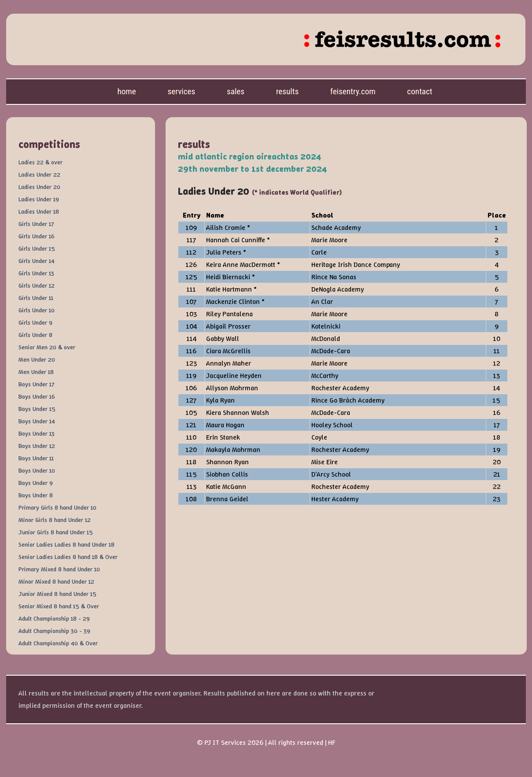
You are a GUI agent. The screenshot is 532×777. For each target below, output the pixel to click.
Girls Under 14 (37, 261)
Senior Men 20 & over (47, 347)
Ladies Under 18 (39, 211)
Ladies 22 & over (41, 162)
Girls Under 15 (37, 248)
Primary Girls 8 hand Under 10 (57, 507)
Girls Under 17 (36, 224)
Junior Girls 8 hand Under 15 (56, 532)
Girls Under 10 (37, 310)
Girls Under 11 (36, 298)
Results (288, 91)
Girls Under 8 (35, 335)
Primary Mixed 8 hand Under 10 (59, 569)
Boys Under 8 (36, 495)
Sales (236, 91)
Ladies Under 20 (39, 187)
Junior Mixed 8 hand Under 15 (57, 594)
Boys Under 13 (37, 433)
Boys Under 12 (37, 446)
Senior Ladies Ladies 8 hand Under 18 (66, 544)
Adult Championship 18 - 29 (54, 618)
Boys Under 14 (37, 421)
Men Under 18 (36, 372)
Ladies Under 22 (39, 174)
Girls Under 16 (37, 236)
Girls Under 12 (37, 285)
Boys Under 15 (37, 409)
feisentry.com (353, 91)
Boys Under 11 (36, 458)
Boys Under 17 (36, 384)
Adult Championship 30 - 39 (54, 631)
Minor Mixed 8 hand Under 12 (56, 581)
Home (126, 91)
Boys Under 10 (37, 470)
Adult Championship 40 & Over (58, 643)
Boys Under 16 (37, 396)
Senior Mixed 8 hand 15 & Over (59, 606)
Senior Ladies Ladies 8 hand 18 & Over (68, 557)
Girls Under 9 (35, 322)
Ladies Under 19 (39, 199)
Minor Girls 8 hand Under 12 (55, 520)
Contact (419, 91)
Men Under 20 (37, 359)
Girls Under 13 (36, 273)
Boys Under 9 (36, 483)
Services (181, 91)
